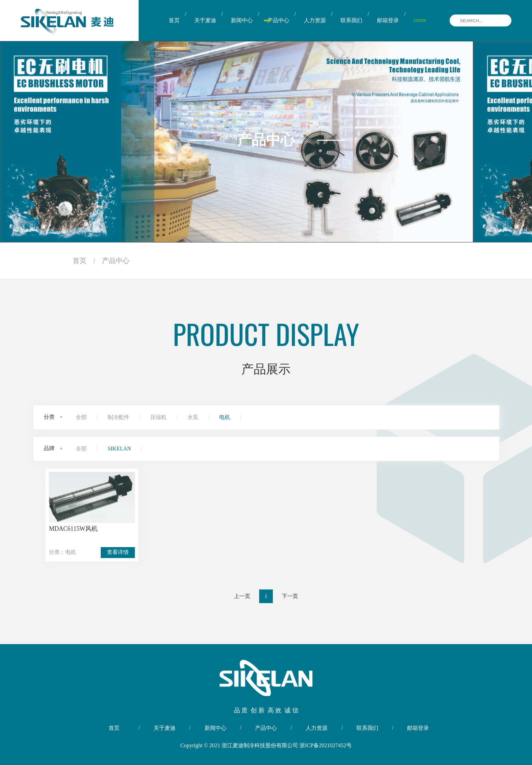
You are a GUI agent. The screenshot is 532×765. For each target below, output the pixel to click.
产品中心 (278, 20)
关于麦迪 (205, 20)
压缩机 (158, 417)
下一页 (290, 596)
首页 (174, 20)
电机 (225, 417)
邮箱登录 (388, 20)
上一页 (242, 596)
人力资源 (315, 20)
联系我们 (351, 20)
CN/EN (420, 20)
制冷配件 (118, 417)
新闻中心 (242, 20)
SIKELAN (119, 449)
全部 (81, 417)
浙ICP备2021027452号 (326, 745)
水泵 (193, 417)
